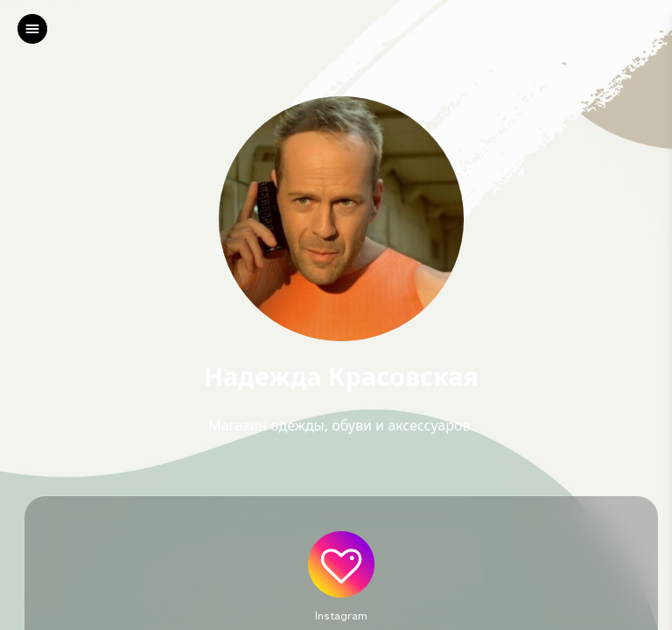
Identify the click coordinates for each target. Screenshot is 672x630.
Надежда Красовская (341, 377)
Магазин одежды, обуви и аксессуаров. (341, 425)
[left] (32, 29)
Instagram (341, 615)
